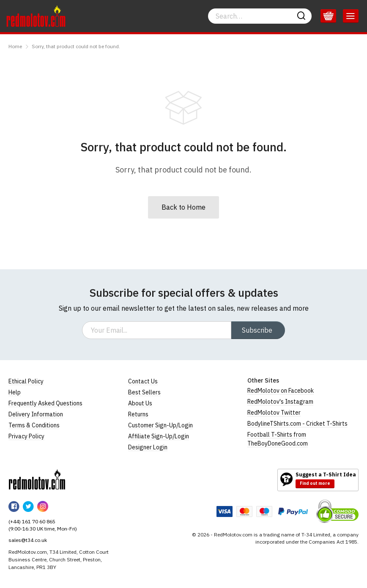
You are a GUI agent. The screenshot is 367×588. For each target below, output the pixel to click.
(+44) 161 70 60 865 (32, 521)
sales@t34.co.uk (28, 540)
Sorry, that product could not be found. (76, 46)
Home (15, 46)
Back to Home (183, 207)
